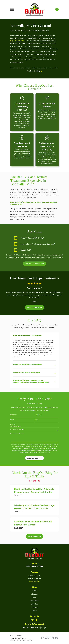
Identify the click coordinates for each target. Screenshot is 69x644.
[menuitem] (13, 640)
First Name (14, 415)
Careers (34, 598)
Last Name (38, 415)
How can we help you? (17, 434)
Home (35, 591)
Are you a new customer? (18, 430)
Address (13, 425)
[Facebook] (37, 620)
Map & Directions (34, 582)
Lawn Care (34, 604)
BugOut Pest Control (17, 41)
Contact (35, 611)
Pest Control (35, 601)
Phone (12, 420)
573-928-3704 (35, 566)
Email (36, 420)
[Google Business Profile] (32, 620)
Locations (35, 608)
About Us (34, 594)
